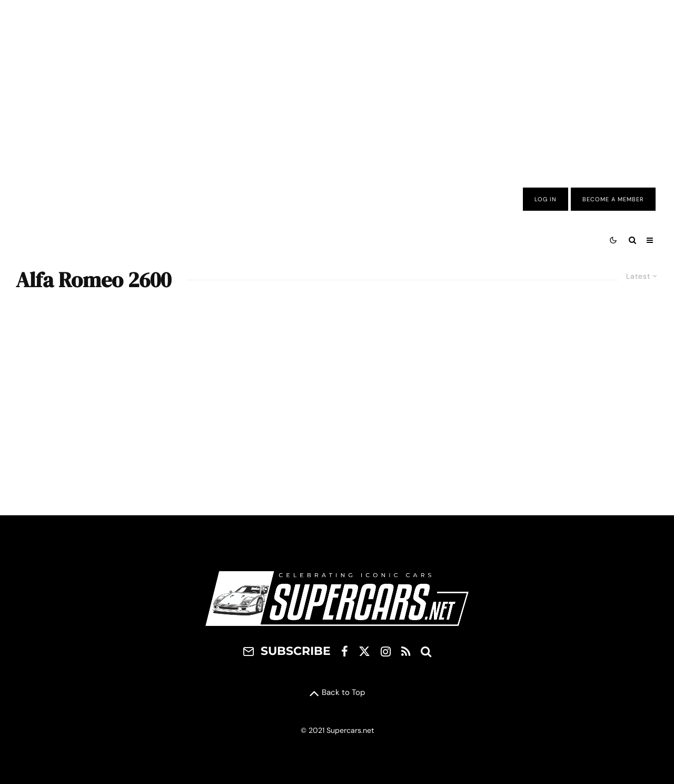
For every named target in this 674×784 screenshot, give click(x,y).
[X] (364, 651)
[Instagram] (386, 651)
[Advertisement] (337, 86)
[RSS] (406, 651)
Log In (546, 199)
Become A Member (613, 199)
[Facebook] (345, 651)
